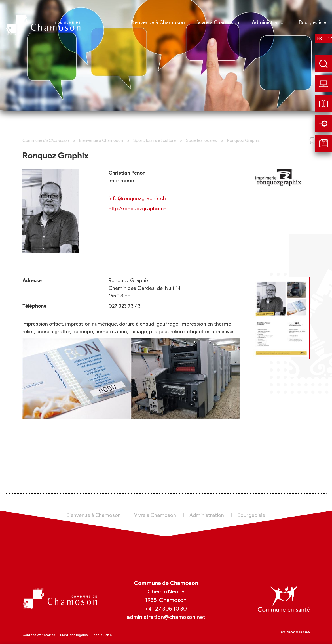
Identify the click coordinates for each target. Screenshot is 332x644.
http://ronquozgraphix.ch (138, 209)
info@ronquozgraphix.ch (137, 198)
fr (320, 38)
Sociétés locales (201, 140)
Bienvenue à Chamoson (101, 140)
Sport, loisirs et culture (155, 140)
